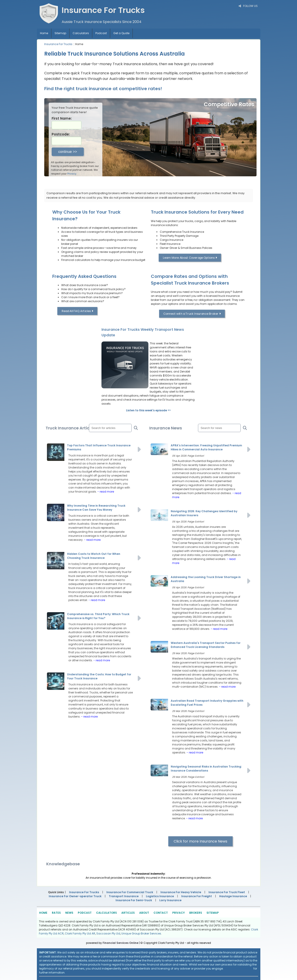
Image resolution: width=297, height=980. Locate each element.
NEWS (69, 913)
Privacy (72, 174)
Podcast (101, 33)
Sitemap (60, 33)
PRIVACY (179, 913)
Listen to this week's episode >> (148, 410)
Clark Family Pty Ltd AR (80, 933)
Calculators (81, 33)
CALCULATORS (106, 913)
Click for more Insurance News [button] (200, 841)
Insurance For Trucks (58, 44)
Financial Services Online (120, 943)
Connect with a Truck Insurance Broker (192, 314)
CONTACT (161, 913)
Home (44, 33)
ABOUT (144, 913)
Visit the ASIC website (238, 969)
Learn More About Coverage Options (190, 258)
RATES (56, 913)
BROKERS (196, 913)
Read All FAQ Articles (77, 311)
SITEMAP (213, 913)
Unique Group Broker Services (141, 933)
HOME (43, 913)
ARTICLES (128, 913)
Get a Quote (121, 33)
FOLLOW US (248, 6)
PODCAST (85, 913)
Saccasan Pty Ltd (108, 933)
